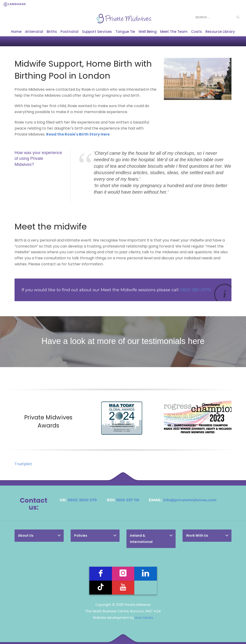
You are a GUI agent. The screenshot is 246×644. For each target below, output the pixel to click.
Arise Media (144, 618)
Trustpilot (23, 464)
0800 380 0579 (195, 290)
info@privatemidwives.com (190, 500)
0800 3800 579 (82, 500)
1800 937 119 (128, 500)
